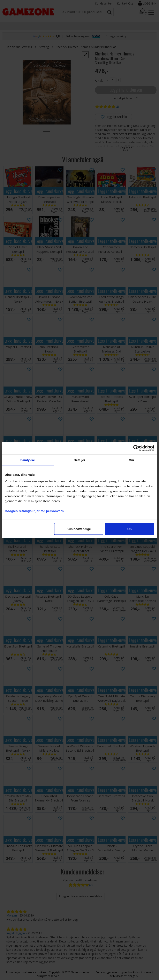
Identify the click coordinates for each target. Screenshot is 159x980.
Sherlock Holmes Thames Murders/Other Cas (86, 47)
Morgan (12, 915)
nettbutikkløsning (134, 972)
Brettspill (27, 47)
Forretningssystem (108, 972)
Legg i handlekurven (126, 90)
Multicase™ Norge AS (126, 976)
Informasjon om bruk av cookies (26, 972)
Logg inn (149, 3)
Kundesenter (104, 3)
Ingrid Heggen (16, 933)
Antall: (99, 80)
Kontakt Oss (125, 3)
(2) (117, 106)
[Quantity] (113, 80)
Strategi (44, 47)
